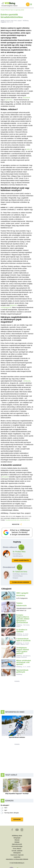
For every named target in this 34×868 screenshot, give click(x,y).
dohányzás (27, 381)
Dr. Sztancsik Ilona (20, 572)
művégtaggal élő (6, 307)
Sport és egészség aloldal (17, 10)
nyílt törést (9, 100)
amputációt (26, 98)
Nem (6, 808)
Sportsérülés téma (25, 520)
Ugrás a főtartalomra (1, 2)
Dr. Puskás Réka (19, 552)
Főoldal (3, 10)
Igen (6, 810)
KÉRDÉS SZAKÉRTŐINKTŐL (21, 560)
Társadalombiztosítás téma (12, 520)
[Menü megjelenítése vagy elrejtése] (31, 4)
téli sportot (5, 477)
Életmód (8, 10)
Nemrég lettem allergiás (12, 813)
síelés (28, 149)
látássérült (13, 305)
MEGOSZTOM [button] (17, 524)
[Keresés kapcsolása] (28, 4)
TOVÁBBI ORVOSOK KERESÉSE (20, 582)
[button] (12, 831)
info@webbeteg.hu (19, 863)
